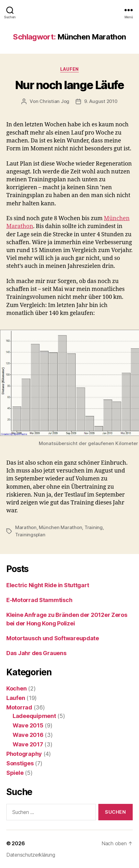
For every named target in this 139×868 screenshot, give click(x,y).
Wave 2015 (28, 725)
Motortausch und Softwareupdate (53, 638)
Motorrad (19, 707)
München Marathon (60, 527)
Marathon (26, 527)
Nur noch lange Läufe (69, 85)
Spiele (15, 773)
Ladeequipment (34, 716)
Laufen (69, 69)
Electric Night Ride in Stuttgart (48, 585)
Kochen (16, 688)
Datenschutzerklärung (31, 855)
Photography (24, 754)
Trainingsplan (30, 535)
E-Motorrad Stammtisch (39, 600)
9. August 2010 (101, 101)
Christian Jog (54, 101)
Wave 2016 (28, 735)
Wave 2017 (28, 744)
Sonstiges (20, 763)
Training (94, 527)
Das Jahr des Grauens (36, 653)
